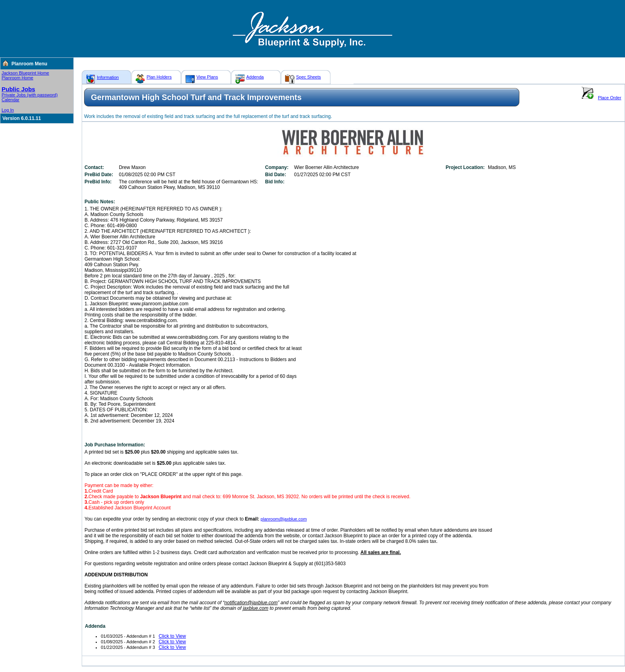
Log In (8, 110)
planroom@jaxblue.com (284, 519)
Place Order (610, 98)
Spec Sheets (309, 77)
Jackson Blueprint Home (25, 73)
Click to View (172, 636)
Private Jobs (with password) (30, 95)
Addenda (255, 77)
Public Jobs (18, 89)
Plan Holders (159, 77)
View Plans (207, 77)
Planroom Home (17, 78)
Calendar (11, 100)
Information (108, 77)
